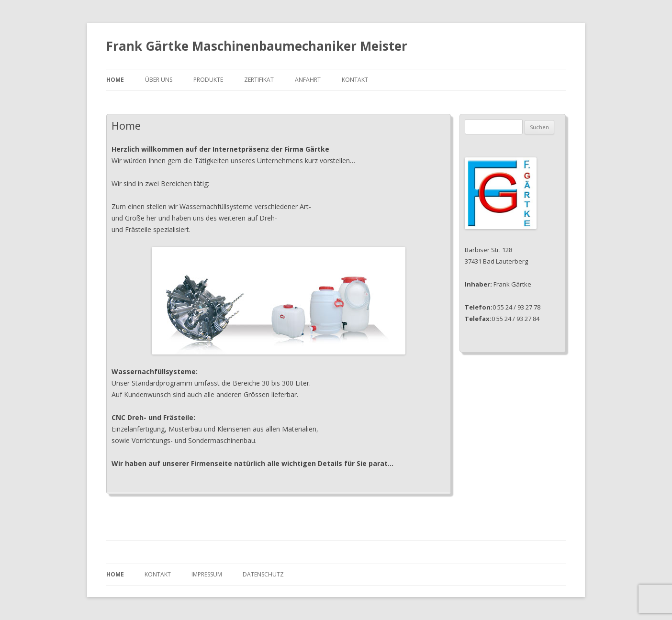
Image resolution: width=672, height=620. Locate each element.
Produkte (208, 80)
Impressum (207, 574)
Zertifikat (259, 80)
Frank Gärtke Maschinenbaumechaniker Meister (257, 46)
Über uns (159, 80)
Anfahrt (308, 80)
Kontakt (355, 80)
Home (115, 80)
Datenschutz (263, 574)
